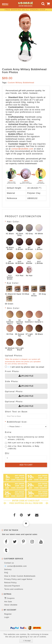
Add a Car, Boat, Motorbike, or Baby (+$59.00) (22, 447)
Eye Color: (13, 283)
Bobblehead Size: (17, 422)
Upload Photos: (14, 356)
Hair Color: (13, 222)
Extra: (9, 432)
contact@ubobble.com (22, 149)
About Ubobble (11, 605)
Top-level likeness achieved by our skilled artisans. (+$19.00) (24, 438)
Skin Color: (14, 308)
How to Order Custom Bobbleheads (20, 576)
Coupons (11, 598)
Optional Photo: (14, 391)
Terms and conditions (14, 589)
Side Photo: (12, 381)
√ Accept (27, 641)
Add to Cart (26, 465)
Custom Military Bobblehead (21, 83)
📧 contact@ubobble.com (15, 566)
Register (8, 614)
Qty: (7, 453)
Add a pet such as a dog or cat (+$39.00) (24, 443)
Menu (5, 4)
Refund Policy (10, 583)
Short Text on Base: (17, 412)
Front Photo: (12, 371)
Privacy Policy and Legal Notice (18, 579)
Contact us (9, 563)
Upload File (26, 376)
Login (7, 617)
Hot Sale (8, 602)
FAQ (6, 573)
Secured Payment (12, 586)
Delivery (8, 569)
